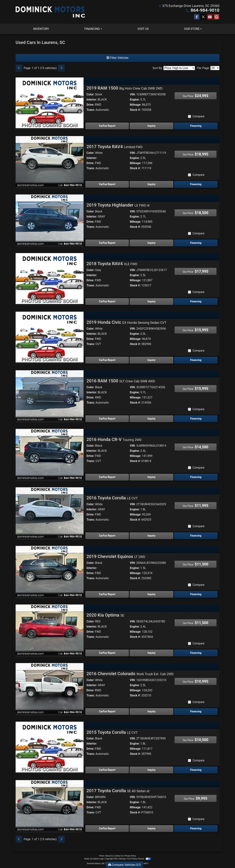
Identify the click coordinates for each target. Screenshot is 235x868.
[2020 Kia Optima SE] (50, 630)
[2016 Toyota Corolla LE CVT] (50, 512)
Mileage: (135, 105)
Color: (90, 94)
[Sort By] (179, 68)
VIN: (133, 94)
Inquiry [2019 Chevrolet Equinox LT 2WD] (151, 594)
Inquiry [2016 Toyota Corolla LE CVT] (151, 536)
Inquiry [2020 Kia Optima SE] (151, 653)
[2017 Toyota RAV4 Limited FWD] (50, 161)
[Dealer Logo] (50, 12)
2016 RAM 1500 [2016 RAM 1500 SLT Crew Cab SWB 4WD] (121, 381)
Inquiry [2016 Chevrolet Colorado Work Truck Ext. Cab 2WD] (151, 711)
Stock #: (135, 110)
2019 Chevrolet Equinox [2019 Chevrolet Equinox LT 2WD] (116, 557)
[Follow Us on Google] (216, 17)
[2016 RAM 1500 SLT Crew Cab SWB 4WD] (50, 395)
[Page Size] (215, 68)
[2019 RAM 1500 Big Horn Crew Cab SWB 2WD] (50, 103)
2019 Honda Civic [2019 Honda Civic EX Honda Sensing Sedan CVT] (126, 322)
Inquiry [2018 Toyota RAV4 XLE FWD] (151, 301)
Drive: (90, 105)
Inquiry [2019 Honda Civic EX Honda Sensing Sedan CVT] (151, 360)
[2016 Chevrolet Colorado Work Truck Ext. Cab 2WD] (50, 688)
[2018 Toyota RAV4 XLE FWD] (50, 278)
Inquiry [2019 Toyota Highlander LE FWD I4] (151, 243)
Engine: (135, 100)
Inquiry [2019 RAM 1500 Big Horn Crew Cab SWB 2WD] (151, 126)
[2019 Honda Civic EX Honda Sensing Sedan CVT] (50, 337)
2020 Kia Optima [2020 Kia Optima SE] (105, 615)
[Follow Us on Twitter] (203, 17)
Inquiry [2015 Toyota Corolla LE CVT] (151, 770)
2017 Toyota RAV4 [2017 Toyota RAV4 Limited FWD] (115, 147)
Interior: (92, 100)
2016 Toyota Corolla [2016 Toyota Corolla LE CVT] (112, 498)
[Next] (61, 68)
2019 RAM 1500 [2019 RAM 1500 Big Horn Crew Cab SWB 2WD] (124, 88)
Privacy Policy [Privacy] (130, 856)
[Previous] (19, 68)
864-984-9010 (205, 10)
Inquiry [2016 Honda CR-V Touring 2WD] (151, 477)
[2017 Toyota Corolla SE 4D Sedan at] (50, 805)
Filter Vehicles (117, 58)
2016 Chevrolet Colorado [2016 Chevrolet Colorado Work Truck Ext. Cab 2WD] (130, 674)
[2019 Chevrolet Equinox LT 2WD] (50, 571)
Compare (198, 116)
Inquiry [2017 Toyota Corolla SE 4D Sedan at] (151, 828)
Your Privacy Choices (139, 859)
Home (102, 856)
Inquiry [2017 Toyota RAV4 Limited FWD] (151, 184)
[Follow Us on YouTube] (210, 17)
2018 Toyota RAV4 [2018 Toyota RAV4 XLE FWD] (112, 264)
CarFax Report (107, 126)
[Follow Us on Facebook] (197, 17)
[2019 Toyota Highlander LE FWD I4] (50, 220)
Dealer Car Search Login (94, 859)
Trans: (91, 110)
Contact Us (119, 856)
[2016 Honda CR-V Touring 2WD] (50, 454)
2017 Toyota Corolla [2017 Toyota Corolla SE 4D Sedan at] (118, 791)
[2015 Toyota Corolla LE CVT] (50, 747)
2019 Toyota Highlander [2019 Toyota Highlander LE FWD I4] (118, 205)
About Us (109, 856)
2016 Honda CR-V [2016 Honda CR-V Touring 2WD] (114, 439)
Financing (196, 126)
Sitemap (122, 859)
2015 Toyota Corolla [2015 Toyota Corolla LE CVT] (112, 732)
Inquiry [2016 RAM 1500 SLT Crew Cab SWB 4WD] (151, 419)
